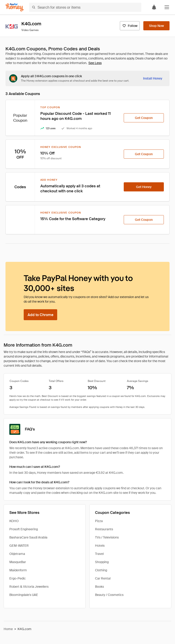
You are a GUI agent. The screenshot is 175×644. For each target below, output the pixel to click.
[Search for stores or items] (85, 7)
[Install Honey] (153, 78)
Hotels (100, 546)
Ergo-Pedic (18, 578)
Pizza (99, 521)
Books (99, 587)
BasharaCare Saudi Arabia (28, 537)
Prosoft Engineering (24, 529)
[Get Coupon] (144, 118)
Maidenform (18, 570)
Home (8, 629)
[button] (167, 7)
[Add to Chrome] (40, 315)
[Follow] (130, 26)
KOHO (14, 521)
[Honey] (15, 7)
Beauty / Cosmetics (109, 595)
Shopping (102, 562)
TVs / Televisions (107, 537)
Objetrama (17, 554)
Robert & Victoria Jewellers (29, 587)
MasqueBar (18, 562)
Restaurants (104, 529)
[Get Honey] (144, 187)
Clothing (101, 570)
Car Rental (103, 578)
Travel (99, 554)
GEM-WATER (19, 546)
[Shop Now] (156, 26)
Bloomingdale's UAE (24, 595)
